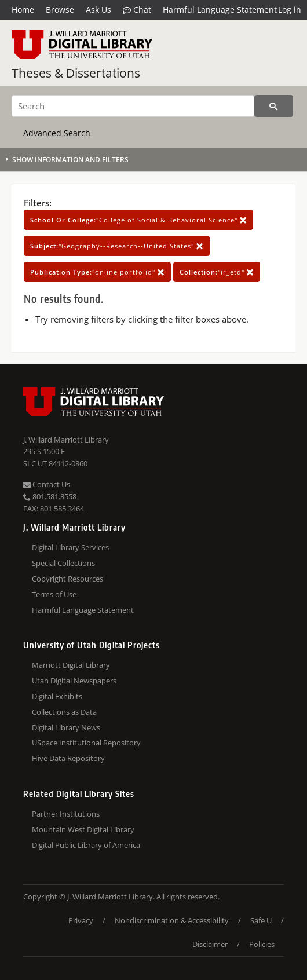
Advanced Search (57, 133)
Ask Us (98, 10)
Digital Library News (66, 727)
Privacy (81, 920)
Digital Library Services (70, 547)
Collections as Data (64, 712)
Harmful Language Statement (220, 10)
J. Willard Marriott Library (66, 440)
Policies (262, 944)
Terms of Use (54, 594)
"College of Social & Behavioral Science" (138, 220)
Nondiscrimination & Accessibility (172, 920)
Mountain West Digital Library (83, 829)
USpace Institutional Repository (86, 743)
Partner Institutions (66, 814)
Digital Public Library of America (86, 845)
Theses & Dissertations (76, 73)
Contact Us (47, 484)
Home (23, 10)
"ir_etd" (217, 272)
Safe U (261, 920)
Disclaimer (210, 944)
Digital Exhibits (57, 696)
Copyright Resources (67, 579)
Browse (60, 10)
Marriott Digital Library (71, 665)
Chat (137, 10)
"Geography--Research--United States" (117, 246)
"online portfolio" (97, 272)
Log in (290, 10)
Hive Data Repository (68, 758)
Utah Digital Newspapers (74, 681)
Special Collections (63, 563)
